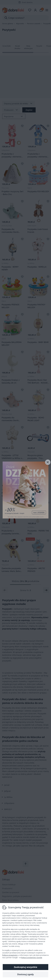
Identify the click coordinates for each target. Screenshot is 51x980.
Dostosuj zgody (26, 974)
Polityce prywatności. (10, 955)
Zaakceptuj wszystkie (26, 967)
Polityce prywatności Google (32, 958)
